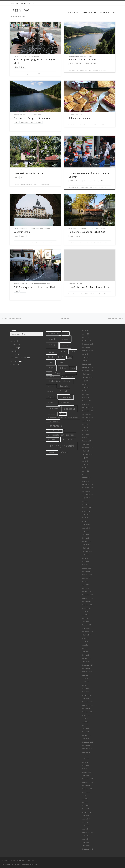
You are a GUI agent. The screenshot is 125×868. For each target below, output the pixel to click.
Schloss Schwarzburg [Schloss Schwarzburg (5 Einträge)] (54, 431)
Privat (12, 351)
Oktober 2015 (87, 635)
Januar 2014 (86, 699)
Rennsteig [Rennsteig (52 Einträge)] (56, 426)
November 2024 (88, 371)
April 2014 (86, 689)
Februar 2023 (87, 441)
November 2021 (88, 488)
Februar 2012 (87, 772)
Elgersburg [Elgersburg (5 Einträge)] (51, 391)
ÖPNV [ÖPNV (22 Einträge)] (65, 452)
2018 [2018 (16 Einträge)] (51, 357)
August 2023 (86, 421)
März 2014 (86, 692)
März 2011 (86, 809)
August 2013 (86, 715)
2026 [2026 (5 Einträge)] (49, 373)
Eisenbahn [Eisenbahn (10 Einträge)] (64, 386)
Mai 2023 (85, 431)
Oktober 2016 (87, 601)
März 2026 (86, 337)
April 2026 (86, 334)
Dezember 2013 (88, 702)
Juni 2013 (85, 722)
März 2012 (86, 769)
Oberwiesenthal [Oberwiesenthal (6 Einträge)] (53, 421)
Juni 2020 (85, 515)
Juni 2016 (85, 615)
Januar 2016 (86, 628)
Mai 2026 (85, 331)
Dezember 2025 (88, 344)
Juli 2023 (85, 424)
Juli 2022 (85, 461)
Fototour (14, 348)
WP (13, 864)
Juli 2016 (85, 612)
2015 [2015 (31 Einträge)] (51, 352)
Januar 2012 (86, 775)
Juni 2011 (85, 799)
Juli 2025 (85, 354)
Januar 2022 (86, 481)
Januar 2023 (86, 444)
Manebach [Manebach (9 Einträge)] (52, 414)
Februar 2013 (87, 735)
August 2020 (86, 511)
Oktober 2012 (87, 745)
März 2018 (86, 565)
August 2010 (86, 819)
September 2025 (88, 351)
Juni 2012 (85, 759)
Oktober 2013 (87, 709)
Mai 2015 (85, 648)
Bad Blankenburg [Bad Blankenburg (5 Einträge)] (53, 377)
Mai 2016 (85, 618)
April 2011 (86, 806)
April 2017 (86, 585)
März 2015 (86, 655)
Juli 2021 (85, 501)
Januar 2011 (86, 816)
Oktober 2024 (87, 374)
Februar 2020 (87, 521)
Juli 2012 (85, 755)
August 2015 (86, 638)
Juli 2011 (85, 795)
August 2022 (86, 458)
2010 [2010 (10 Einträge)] (66, 333)
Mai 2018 (85, 558)
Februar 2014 (87, 695)
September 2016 (88, 605)
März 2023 (86, 438)
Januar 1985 (86, 846)
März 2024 (86, 398)
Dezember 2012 (88, 742)
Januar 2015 (86, 662)
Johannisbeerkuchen (79, 118)
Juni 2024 (85, 387)
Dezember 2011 (88, 779)
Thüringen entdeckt (18, 358)
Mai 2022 (85, 468)
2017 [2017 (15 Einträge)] (73, 352)
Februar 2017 (87, 591)
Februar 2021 (87, 508)
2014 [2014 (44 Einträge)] (65, 346)
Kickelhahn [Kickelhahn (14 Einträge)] (53, 409)
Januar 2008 (86, 839)
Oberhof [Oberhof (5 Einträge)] (63, 414)
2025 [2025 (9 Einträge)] (73, 368)
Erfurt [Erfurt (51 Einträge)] (63, 391)
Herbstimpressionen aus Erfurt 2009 (87, 232)
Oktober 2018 (87, 548)
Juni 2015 (85, 645)
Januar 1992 (86, 842)
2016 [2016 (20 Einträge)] (63, 352)
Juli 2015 (85, 642)
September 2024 (88, 377)
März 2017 (86, 588)
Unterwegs (14, 361)
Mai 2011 (85, 802)
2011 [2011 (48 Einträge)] (52, 339)
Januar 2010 (86, 829)
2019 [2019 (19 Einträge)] (61, 357)
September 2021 (88, 494)
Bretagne (14, 344)
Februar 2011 (87, 812)
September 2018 (88, 551)
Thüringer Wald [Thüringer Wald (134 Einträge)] (62, 446)
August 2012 (86, 752)
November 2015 (88, 632)
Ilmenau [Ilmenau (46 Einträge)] (66, 402)
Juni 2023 (85, 428)
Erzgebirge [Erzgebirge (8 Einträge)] (52, 397)
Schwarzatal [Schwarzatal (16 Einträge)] (68, 439)
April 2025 (86, 361)
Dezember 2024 (88, 367)
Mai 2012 (85, 762)
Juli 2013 (85, 719)
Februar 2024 (87, 401)
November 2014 (88, 665)
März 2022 (86, 474)
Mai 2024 (85, 391)
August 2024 (86, 381)
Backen (13, 341)
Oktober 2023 (87, 414)
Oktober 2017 (87, 571)
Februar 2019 (87, 541)
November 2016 (88, 598)
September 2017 (88, 575)
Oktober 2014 (87, 668)
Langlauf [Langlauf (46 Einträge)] (70, 409)
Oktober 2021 (87, 491)
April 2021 (86, 505)
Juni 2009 (85, 836)
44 (62, 318)
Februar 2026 (87, 341)
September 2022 (88, 454)
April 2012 (86, 765)
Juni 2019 (85, 531)
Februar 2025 (87, 364)
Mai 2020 (85, 518)
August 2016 (86, 608)
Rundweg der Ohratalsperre (83, 60)
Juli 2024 (85, 384)
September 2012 (88, 749)
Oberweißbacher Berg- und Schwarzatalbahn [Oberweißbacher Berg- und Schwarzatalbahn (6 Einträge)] (63, 418)
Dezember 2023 (88, 408)
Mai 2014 (85, 685)
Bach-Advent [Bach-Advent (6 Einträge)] (71, 373)
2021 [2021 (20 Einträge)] (51, 362)
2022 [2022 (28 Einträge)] (62, 362)
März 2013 (86, 732)
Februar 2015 (87, 658)
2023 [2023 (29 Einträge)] (51, 368)
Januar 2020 (86, 525)
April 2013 (86, 729)
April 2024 (86, 394)
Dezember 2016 (88, 595)
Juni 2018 (85, 555)
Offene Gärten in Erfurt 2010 (28, 173)
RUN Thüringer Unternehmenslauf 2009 (34, 287)
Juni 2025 (85, 357)
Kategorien (14, 330)
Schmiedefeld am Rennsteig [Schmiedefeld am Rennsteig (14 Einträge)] (61, 435)
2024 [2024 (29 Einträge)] (63, 368)
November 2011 (88, 782)
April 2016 (86, 622)
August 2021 (86, 498)
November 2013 (88, 705)
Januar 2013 (86, 739)
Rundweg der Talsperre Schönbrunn (33, 118)
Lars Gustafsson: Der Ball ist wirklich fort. (89, 287)
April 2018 (86, 561)
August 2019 (86, 528)
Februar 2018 (87, 568)
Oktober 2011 (87, 785)
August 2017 (86, 578)
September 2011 (88, 789)
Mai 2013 (85, 725)
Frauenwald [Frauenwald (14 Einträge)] (66, 397)
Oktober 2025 (87, 347)
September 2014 (88, 672)
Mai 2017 (85, 581)
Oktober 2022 (87, 451)
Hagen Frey (12, 861)
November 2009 (88, 832)
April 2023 (86, 434)
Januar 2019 (86, 545)
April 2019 (86, 535)
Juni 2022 (85, 464)
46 (68, 318)
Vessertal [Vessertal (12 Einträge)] (52, 452)
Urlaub (13, 365)
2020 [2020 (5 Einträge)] (69, 357)
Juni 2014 (85, 682)
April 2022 (86, 471)
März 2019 (86, 538)
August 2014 (86, 675)
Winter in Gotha (22, 232)
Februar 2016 (87, 625)
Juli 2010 (85, 822)
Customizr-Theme (33, 864)
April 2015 (86, 652)
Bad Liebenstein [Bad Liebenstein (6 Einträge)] (68, 377)
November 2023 (88, 411)
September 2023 (88, 418)
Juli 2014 (85, 678)
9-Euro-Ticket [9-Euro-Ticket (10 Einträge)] (53, 333)
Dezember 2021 (88, 484)
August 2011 (86, 792)
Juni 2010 (85, 826)
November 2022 (88, 448)
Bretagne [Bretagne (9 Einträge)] (51, 386)
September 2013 (88, 712)
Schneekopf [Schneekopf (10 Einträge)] (53, 439)
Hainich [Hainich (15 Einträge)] (52, 402)
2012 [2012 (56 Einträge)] (65, 339)
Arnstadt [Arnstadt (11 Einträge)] (58, 373)
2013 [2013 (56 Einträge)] (52, 345)
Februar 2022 (87, 478)
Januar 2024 (86, 404)
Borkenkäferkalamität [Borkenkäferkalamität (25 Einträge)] (60, 381)
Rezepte (13, 354)
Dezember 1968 (88, 849)
